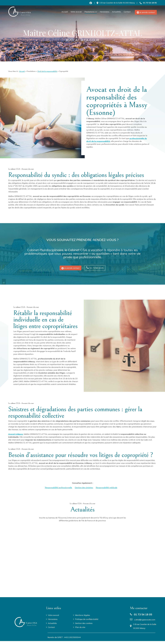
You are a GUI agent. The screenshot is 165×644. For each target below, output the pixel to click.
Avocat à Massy (16, 434)
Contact (127, 12)
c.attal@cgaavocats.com (145, 620)
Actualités (117, 12)
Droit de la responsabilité (47, 71)
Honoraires (105, 12)
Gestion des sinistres (84, 488)
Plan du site (80, 627)
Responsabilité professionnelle (58, 488)
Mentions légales (83, 615)
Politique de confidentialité (87, 619)
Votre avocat (76, 12)
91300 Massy (117, 3)
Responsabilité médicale (107, 488)
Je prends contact (146, 12)
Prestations (89, 12)
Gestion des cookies (84, 623)
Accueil (65, 12)
